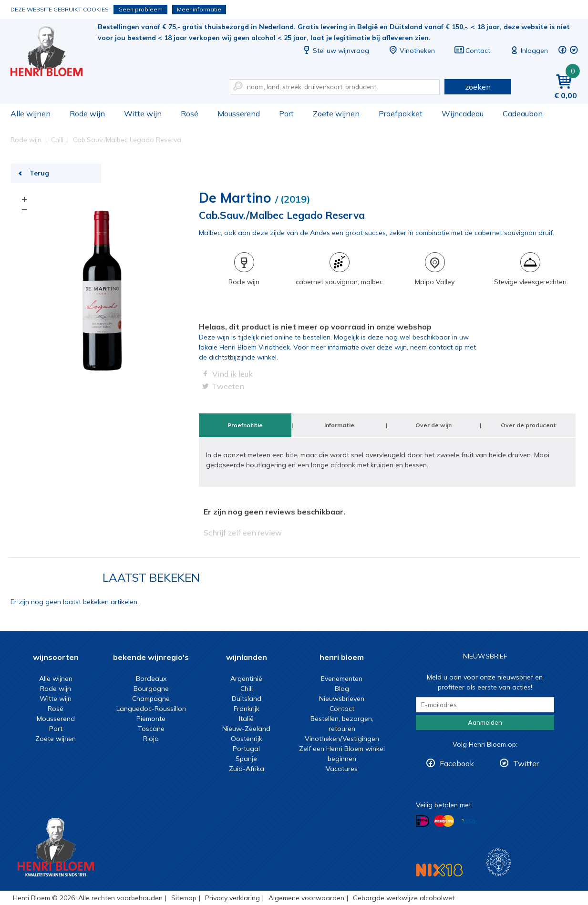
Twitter (526, 763)
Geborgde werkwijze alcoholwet (404, 898)
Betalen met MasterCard (444, 821)
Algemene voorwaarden (306, 898)
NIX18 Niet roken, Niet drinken (439, 870)
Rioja (151, 739)
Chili (247, 689)
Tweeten (228, 386)
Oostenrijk (247, 739)
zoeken (478, 87)
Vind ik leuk (232, 374)
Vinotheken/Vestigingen (342, 739)
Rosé (190, 113)
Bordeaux (151, 679)
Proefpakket (401, 113)
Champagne (151, 699)
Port (286, 113)
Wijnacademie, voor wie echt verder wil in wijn (499, 862)
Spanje (246, 759)
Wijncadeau (463, 113)
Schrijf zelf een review (243, 533)
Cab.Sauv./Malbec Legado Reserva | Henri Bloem (53, 53)
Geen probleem (140, 9)
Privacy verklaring (232, 898)
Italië (246, 719)
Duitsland (247, 699)
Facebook (457, 763)
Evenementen (342, 679)
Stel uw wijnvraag (335, 51)
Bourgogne (151, 689)
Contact (472, 51)
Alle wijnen (31, 113)
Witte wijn (143, 113)
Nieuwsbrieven (342, 699)
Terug (39, 173)
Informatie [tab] (339, 425)
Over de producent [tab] (528, 425)
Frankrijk (247, 709)
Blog (342, 689)
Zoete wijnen (336, 113)
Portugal (246, 749)
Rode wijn (87, 113)
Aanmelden (485, 722)
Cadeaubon (523, 113)
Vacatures (342, 769)
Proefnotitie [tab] (245, 425)
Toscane (151, 729)
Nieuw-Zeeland (246, 729)
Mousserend (239, 113)
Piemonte (151, 719)
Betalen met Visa (468, 822)
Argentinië (246, 679)
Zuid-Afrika (247, 769)
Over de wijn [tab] (433, 425)
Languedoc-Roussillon (151, 709)
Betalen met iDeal (423, 821)
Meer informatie (199, 9)
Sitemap (184, 898)
